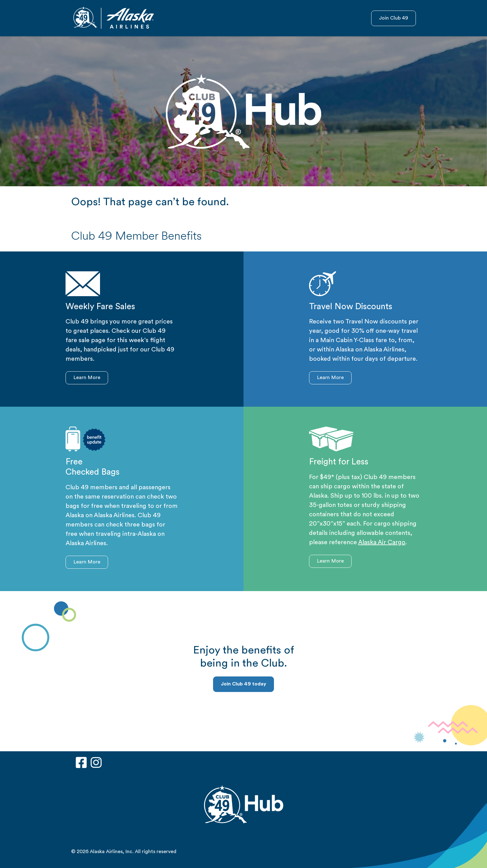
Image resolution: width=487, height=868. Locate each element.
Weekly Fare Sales (100, 307)
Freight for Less (339, 462)
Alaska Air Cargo (382, 543)
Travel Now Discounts (351, 307)
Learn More (87, 378)
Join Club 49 (394, 18)
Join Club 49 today (243, 684)
